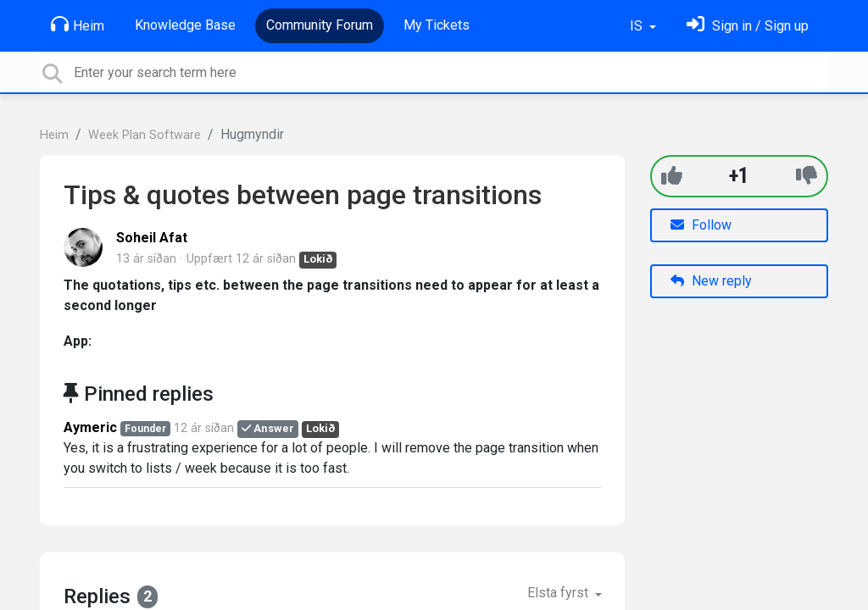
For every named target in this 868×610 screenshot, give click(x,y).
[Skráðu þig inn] (748, 26)
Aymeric (90, 427)
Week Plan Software (145, 135)
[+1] (672, 176)
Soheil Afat (152, 238)
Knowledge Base (185, 25)
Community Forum (320, 25)
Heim (78, 25)
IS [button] (638, 26)
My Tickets (437, 25)
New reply (711, 281)
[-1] (807, 176)
